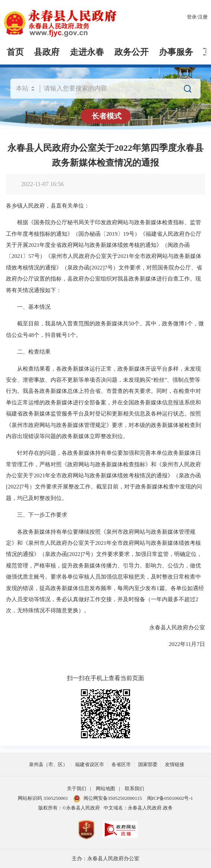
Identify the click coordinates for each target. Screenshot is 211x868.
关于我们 (77, 789)
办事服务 (176, 52)
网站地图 (105, 789)
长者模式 (107, 116)
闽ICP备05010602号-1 (170, 798)
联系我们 (134, 789)
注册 (203, 17)
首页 (15, 52)
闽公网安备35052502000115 (108, 799)
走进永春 (87, 52)
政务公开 (132, 52)
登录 (192, 17)
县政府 (47, 52)
